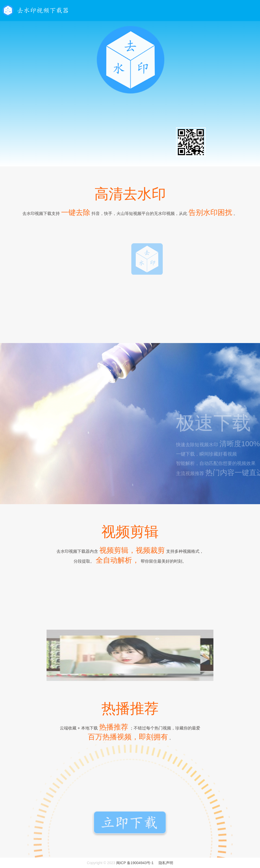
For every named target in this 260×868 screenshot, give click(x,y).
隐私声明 (166, 863)
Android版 (132, 144)
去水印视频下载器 (36, 10)
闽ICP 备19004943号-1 (135, 863)
